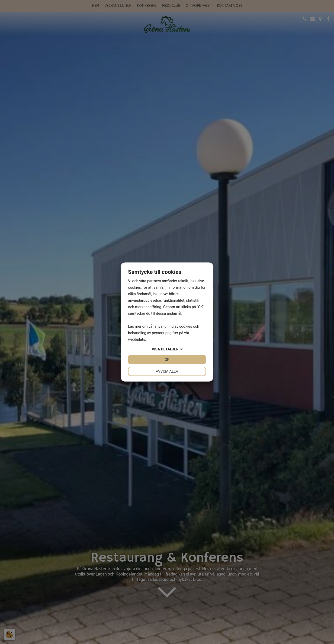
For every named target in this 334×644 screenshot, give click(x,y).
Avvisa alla (167, 371)
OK (167, 360)
